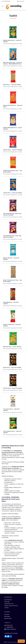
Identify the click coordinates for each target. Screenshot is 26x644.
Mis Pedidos (7, 616)
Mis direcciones (8, 618)
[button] (3, 6)
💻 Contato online (8, 625)
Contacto (7, 608)
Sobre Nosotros (8, 600)
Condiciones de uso (9, 604)
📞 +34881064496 (6, 1)
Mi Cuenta (7, 614)
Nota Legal (7, 602)
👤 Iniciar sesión (21, 1)
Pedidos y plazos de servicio (11, 606)
